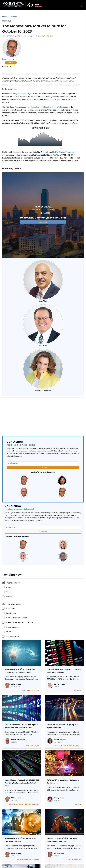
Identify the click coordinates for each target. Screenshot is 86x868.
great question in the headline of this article (45, 107)
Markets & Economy (13, 627)
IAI (33, 860)
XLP (43, 123)
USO (33, 804)
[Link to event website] (43, 215)
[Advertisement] (43, 415)
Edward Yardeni (18, 740)
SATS (74, 746)
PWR (80, 804)
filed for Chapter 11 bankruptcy (64, 152)
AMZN (60, 746)
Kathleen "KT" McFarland (43, 391)
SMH (26, 804)
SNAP (35, 860)
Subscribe (43, 467)
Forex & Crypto (11, 613)
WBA (55, 155)
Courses (9, 597)
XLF (35, 804)
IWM (75, 860)
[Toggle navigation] (82, 5)
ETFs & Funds (11, 608)
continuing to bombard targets (21, 94)
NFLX (28, 691)
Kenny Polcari (60, 684)
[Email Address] (43, 463)
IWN (14, 804)
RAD (51, 36)
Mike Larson (16, 684)
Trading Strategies (13, 636)
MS (38, 860)
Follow (11, 63)
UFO (35, 691)
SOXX (32, 691)
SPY (38, 804)
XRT (25, 120)
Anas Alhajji (43, 301)
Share (5, 17)
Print (14, 17)
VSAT (77, 746)
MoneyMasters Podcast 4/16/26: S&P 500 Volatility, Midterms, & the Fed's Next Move (22, 783)
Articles (9, 587)
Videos (9, 592)
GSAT (30, 860)
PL (68, 746)
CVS (44, 36)
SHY (23, 804)
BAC (27, 860)
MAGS (31, 746)
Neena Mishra (60, 740)
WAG (47, 36)
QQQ (35, 746)
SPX (38, 691)
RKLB (71, 746)
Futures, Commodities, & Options (17, 618)
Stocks (9, 632)
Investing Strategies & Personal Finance (20, 622)
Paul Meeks (43, 346)
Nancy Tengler (60, 798)
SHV (20, 804)
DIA (72, 860)
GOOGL (65, 746)
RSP (77, 860)
